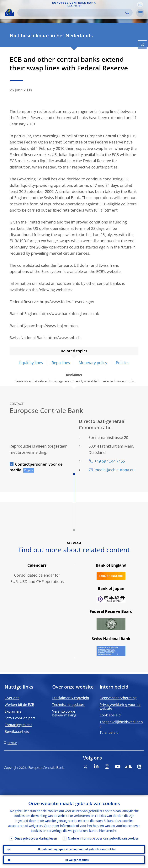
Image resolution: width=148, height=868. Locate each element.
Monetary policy (93, 363)
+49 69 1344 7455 (110, 461)
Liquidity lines (31, 363)
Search (127, 13)
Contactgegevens (18, 725)
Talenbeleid (109, 732)
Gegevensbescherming (118, 698)
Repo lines (61, 363)
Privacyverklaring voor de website (120, 706)
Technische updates (68, 705)
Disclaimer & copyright (71, 698)
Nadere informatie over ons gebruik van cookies (103, 837)
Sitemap (12, 743)
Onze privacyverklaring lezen (36, 837)
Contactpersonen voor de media (36, 467)
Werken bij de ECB (19, 705)
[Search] (72, 13)
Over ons (12, 698)
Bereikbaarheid (17, 731)
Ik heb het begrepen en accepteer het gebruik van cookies (77, 848)
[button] (140, 4)
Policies (123, 363)
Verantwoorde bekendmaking (64, 713)
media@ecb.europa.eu (114, 470)
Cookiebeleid (110, 715)
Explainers (13, 711)
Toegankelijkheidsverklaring (121, 724)
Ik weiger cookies (77, 859)
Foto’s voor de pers (20, 718)
